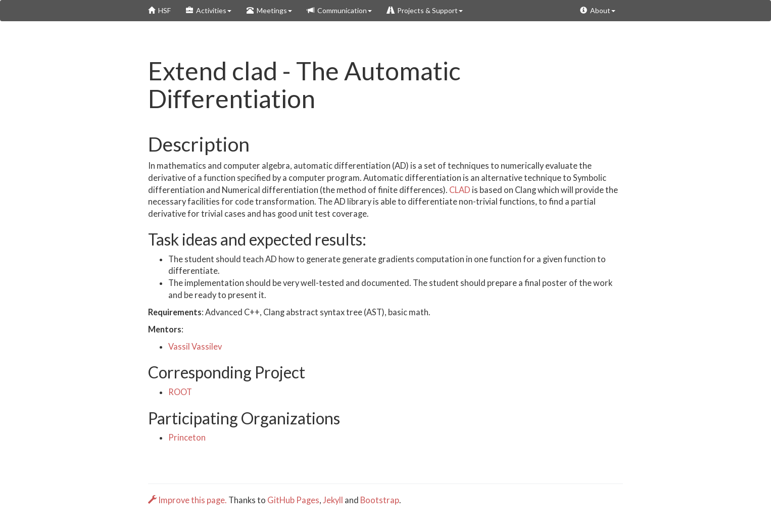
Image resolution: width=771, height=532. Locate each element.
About (598, 10)
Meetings (269, 10)
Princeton (187, 438)
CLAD (460, 190)
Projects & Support (425, 10)
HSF (159, 10)
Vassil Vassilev (195, 347)
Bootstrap (380, 500)
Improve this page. (188, 500)
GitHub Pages (293, 500)
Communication (340, 10)
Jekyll (333, 500)
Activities (209, 10)
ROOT (180, 392)
